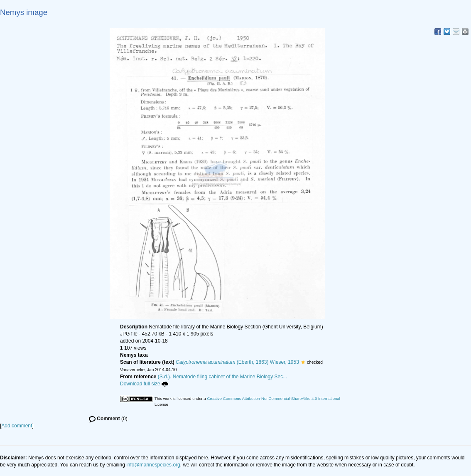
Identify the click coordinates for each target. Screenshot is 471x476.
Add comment (17, 426)
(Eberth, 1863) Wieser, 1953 (237, 362)
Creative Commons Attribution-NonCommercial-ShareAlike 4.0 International (273, 398)
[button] (303, 362)
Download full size (144, 384)
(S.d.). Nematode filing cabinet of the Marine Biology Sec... (223, 377)
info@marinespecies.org (153, 465)
